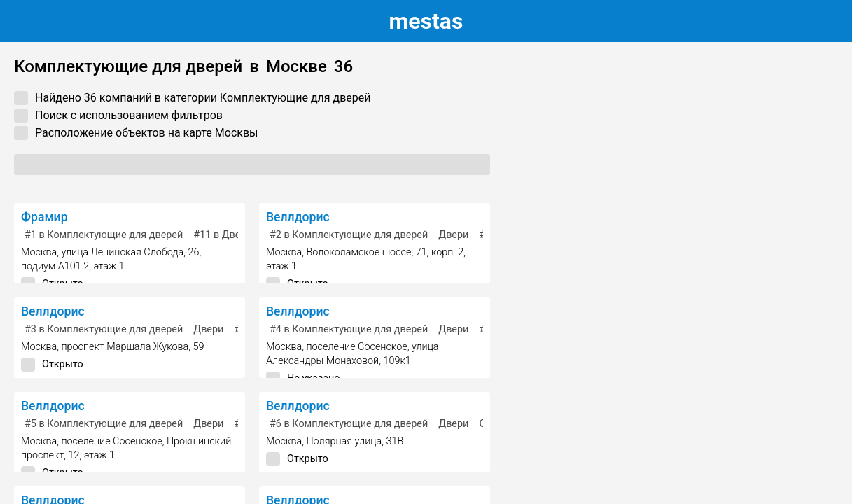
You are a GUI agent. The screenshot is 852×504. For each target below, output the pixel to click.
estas (426, 21)
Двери (453, 235)
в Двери (222, 235)
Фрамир (44, 217)
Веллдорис (298, 217)
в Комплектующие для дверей (104, 235)
